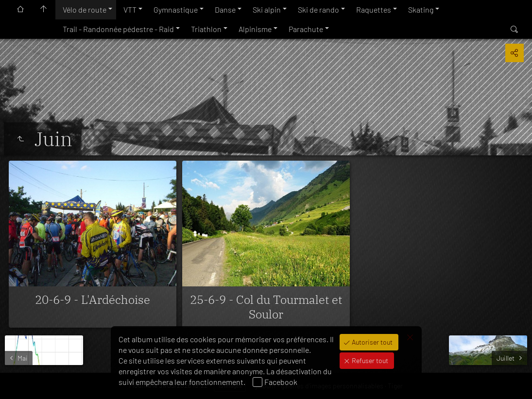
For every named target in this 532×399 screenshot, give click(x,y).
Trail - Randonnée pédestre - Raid (118, 29)
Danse (225, 9)
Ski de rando (318, 9)
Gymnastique (176, 9)
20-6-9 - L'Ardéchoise (93, 299)
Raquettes (374, 9)
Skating (421, 9)
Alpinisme (255, 29)
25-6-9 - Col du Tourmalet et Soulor (266, 307)
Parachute (306, 29)
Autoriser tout (371, 342)
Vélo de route (85, 9)
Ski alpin (267, 9)
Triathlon (206, 29)
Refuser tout (369, 360)
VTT (130, 9)
